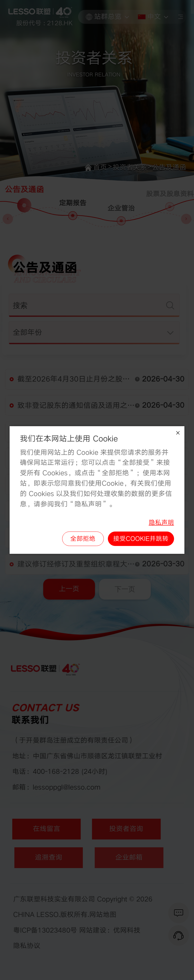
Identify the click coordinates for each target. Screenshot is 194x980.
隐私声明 (161, 522)
